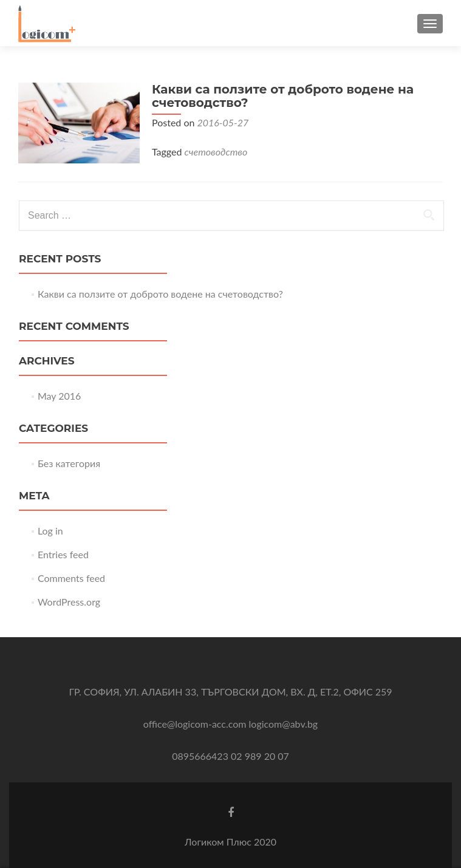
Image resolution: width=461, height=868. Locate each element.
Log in (50, 531)
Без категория (69, 463)
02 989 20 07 (260, 756)
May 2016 (59, 396)
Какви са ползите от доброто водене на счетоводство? (283, 96)
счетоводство (216, 152)
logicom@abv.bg (284, 724)
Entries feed (63, 554)
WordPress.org (69, 602)
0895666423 (200, 756)
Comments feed (71, 578)
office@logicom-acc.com (195, 724)
